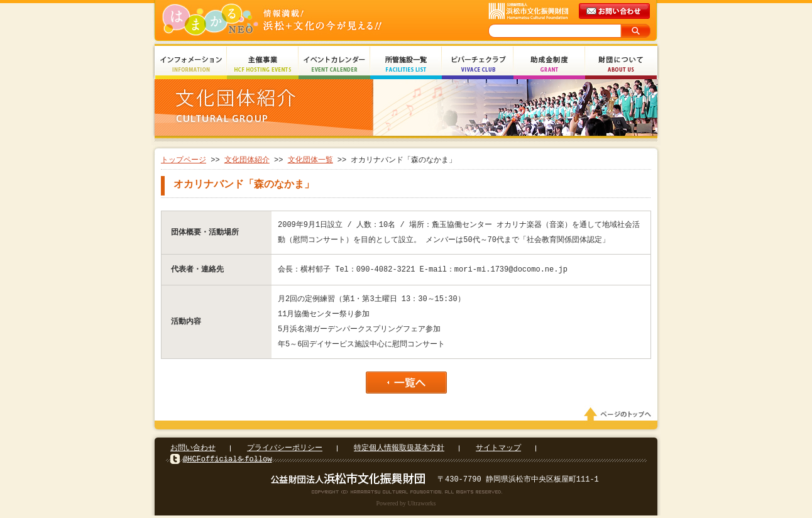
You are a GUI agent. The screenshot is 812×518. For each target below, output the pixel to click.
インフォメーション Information (191, 64)
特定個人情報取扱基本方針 (399, 450)
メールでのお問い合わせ (615, 11)
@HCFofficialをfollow (228, 462)
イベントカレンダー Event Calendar (334, 64)
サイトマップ (498, 450)
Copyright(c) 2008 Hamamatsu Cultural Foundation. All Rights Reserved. (406, 494)
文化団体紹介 (247, 160)
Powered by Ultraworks (406, 506)
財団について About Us (621, 64)
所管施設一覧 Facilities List (406, 64)
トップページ (184, 160)
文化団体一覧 (310, 160)
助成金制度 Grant (549, 64)
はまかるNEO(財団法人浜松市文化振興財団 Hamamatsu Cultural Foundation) (299, 20)
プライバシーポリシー (285, 450)
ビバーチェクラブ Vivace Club (478, 64)
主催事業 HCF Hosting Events (263, 64)
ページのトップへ (620, 417)
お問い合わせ (193, 450)
